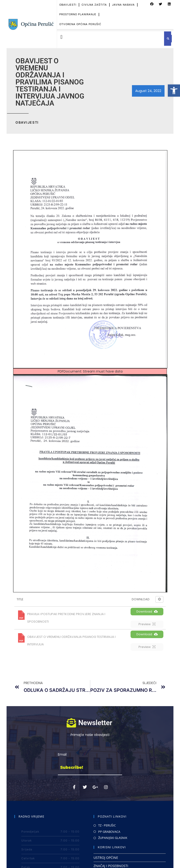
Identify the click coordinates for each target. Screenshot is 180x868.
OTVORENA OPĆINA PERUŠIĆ (80, 24)
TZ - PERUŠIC (107, 825)
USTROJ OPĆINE (106, 858)
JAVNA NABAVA (123, 5)
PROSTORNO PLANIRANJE (78, 14)
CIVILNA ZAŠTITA (94, 5)
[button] (174, 91)
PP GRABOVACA (109, 832)
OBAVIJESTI (68, 5)
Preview (147, 624)
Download (147, 611)
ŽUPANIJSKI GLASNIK (113, 838)
